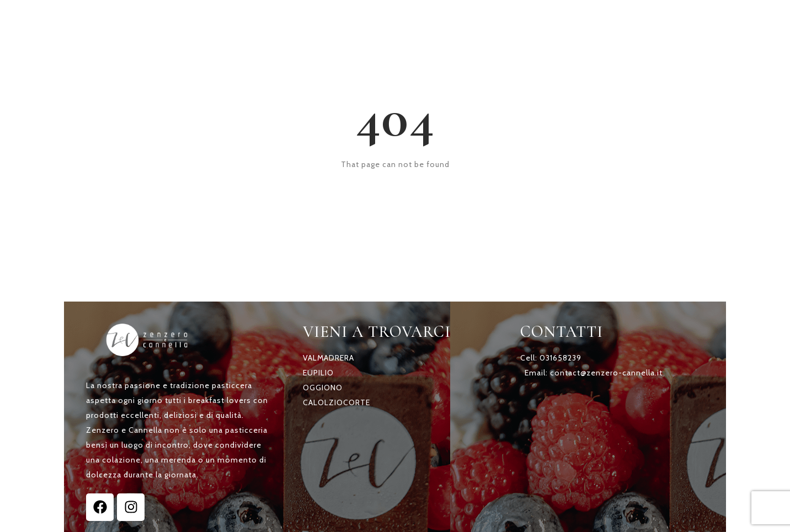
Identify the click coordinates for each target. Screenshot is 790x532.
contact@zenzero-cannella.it (606, 373)
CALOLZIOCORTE (337, 402)
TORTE (497, 21)
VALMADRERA (329, 358)
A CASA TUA (570, 21)
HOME (348, 21)
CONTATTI (652, 21)
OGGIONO (323, 388)
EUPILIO (318, 373)
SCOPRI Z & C (421, 21)
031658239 (561, 358)
